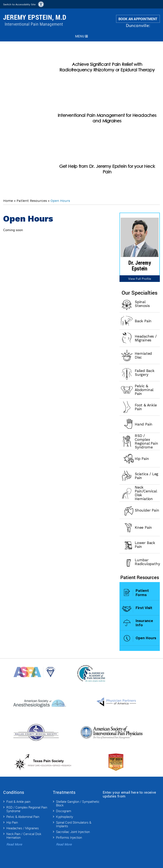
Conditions (14, 792)
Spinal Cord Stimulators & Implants (74, 824)
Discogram (64, 811)
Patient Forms (142, 593)
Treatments (64, 792)
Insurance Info (144, 623)
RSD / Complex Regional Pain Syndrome (146, 441)
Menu (81, 36)
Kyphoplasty (65, 817)
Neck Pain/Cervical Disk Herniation (146, 493)
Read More (14, 844)
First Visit (144, 608)
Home (8, 201)
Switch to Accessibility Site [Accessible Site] (19, 4)
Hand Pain (144, 424)
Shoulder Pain (147, 510)
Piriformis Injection (69, 837)
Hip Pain (142, 459)
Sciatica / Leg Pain (147, 476)
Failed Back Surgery (145, 373)
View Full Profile (140, 278)
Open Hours (146, 638)
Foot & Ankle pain (18, 802)
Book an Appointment (138, 19)
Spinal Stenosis (142, 304)
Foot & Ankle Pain (146, 407)
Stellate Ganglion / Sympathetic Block (78, 803)
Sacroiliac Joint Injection (73, 832)
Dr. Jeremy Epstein (140, 266)
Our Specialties (140, 293)
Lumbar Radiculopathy (147, 562)
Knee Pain (143, 527)
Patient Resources (32, 201)
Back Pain (143, 321)
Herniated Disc (143, 355)
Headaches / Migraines (146, 338)
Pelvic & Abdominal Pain (144, 390)
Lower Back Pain (145, 545)
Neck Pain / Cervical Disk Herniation (24, 836)
